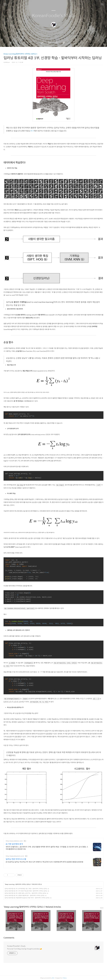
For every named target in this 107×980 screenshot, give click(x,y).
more (102, 907)
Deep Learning (10, 884)
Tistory (65, 977)
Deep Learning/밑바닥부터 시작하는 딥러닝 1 (20, 54)
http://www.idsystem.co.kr (15, 855)
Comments (9, 937)
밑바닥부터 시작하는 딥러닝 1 (23, 884)
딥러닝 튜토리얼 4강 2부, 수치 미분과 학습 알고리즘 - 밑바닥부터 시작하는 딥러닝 (26, 890)
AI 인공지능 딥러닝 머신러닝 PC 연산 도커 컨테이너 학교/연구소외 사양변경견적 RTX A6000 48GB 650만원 (45, 861)
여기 (32, 131)
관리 (64, 43)
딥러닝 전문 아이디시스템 (16, 859)
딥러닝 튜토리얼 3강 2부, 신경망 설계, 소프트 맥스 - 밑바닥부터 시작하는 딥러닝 (25, 893)
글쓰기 (43, 43)
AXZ (53, 977)
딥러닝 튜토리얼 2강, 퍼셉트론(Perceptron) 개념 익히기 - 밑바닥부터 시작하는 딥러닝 (27, 897)
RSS (57, 43)
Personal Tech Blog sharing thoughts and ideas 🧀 (24, 948)
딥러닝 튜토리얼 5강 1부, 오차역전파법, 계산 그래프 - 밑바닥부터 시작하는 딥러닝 (26, 888)
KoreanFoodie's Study (53, 16)
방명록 (50, 43)
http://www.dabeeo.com (14, 840)
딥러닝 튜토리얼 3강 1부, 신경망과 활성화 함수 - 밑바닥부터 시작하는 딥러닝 (25, 895)
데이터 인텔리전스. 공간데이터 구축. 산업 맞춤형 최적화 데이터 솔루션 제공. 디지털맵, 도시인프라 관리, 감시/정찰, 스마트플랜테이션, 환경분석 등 (47, 847)
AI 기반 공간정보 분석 (14, 843)
